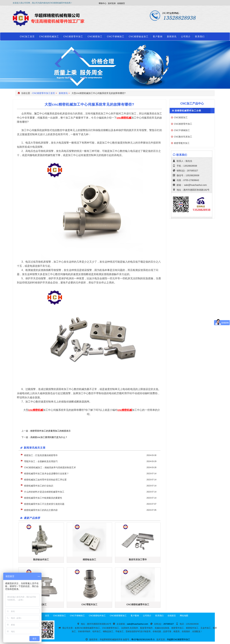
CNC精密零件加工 (73, 36)
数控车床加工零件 (138, 559)
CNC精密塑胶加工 (118, 616)
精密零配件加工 (182, 143)
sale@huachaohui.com (195, 185)
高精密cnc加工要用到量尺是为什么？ (49, 437)
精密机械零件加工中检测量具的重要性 (43, 498)
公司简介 (186, 36)
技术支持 (112, 3)
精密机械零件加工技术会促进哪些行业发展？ (46, 474)
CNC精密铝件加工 (97, 616)
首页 (47, 616)
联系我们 (200, 36)
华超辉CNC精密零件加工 (178, 639)
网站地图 (184, 616)
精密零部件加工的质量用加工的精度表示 (50, 431)
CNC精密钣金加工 (139, 36)
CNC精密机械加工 (49, 36)
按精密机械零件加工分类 (188, 111)
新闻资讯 (172, 36)
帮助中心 (103, 3)
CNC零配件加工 (89, 604)
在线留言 (121, 3)
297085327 (192, 171)
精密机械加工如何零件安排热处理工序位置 (45, 480)
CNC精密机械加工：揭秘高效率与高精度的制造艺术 (50, 467)
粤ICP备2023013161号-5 (143, 639)
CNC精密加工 (95, 36)
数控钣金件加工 (41, 559)
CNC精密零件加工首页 (44, 93)
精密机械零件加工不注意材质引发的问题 (44, 504)
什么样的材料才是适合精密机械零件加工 (44, 492)
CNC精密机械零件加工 (138, 604)
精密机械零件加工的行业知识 (39, 486)
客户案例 (158, 36)
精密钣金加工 (89, 559)
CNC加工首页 (27, 36)
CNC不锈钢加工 (115, 36)
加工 (37, 114)
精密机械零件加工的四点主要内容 (41, 510)
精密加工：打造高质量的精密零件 (41, 455)
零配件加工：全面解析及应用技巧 (41, 461)
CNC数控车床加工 (183, 137)
